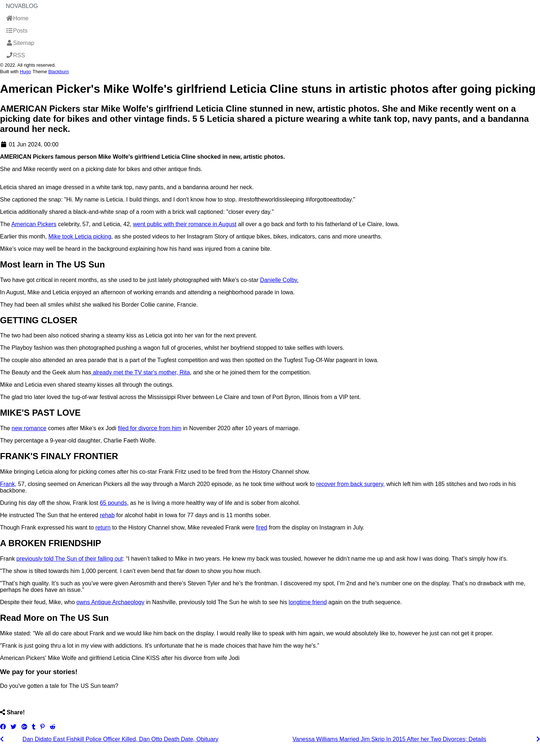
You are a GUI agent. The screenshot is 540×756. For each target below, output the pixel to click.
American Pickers (34, 224)
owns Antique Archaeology (111, 602)
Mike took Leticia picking (80, 236)
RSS (15, 55)
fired (261, 527)
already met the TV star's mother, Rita (141, 372)
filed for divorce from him (149, 428)
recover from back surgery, (350, 484)
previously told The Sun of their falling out (69, 559)
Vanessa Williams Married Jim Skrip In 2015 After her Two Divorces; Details (389, 739)
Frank (7, 484)
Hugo (26, 72)
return (103, 527)
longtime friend (308, 602)
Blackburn (59, 72)
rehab (107, 515)
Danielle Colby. (279, 280)
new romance (29, 428)
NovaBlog (22, 6)
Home (17, 18)
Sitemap (20, 43)
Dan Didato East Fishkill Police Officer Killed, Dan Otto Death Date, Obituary (120, 739)
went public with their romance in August (185, 224)
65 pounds (113, 503)
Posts (17, 31)
